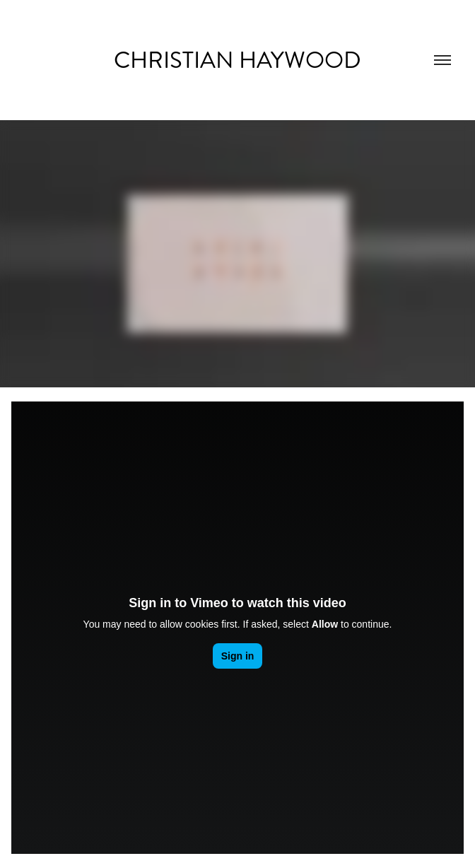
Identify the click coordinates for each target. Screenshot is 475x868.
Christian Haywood (237, 60)
